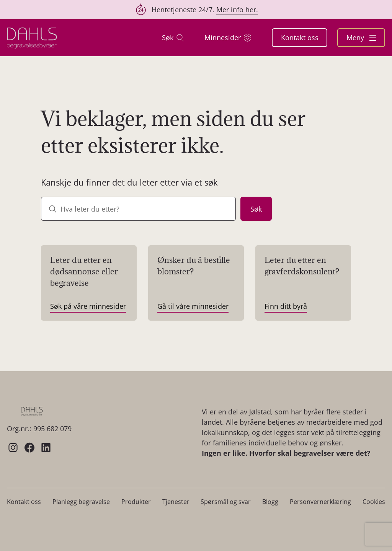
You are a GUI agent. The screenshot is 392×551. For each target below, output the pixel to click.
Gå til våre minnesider (193, 306)
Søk (173, 38)
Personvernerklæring (320, 502)
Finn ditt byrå (286, 306)
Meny (361, 37)
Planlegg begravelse (81, 502)
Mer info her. (237, 10)
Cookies (374, 502)
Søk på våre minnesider (88, 306)
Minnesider (228, 38)
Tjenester (176, 502)
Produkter (136, 502)
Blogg (270, 502)
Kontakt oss (300, 37)
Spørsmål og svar (226, 502)
